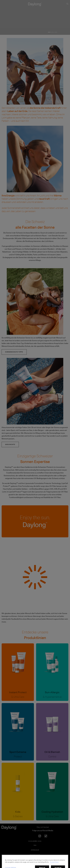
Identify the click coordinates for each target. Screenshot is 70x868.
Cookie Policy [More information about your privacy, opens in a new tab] (54, 866)
